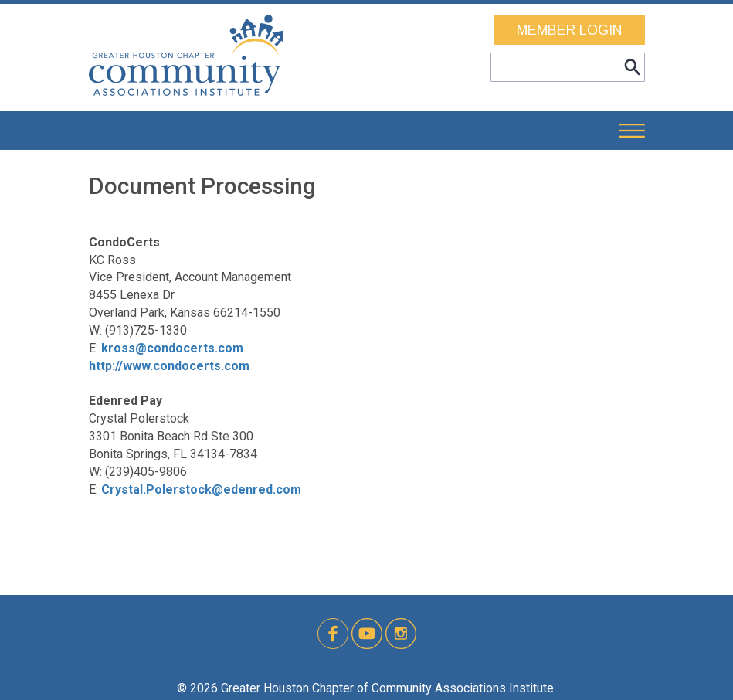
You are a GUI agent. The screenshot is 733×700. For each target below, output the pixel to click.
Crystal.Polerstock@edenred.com (201, 489)
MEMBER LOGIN (569, 30)
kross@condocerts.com (172, 348)
